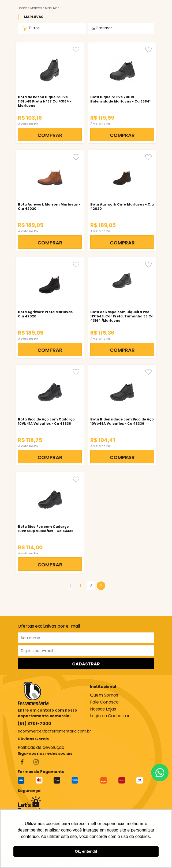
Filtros (30, 28)
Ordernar (102, 28)
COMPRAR (50, 135)
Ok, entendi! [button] (86, 851)
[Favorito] (76, 50)
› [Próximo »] (101, 586)
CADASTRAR (86, 664)
